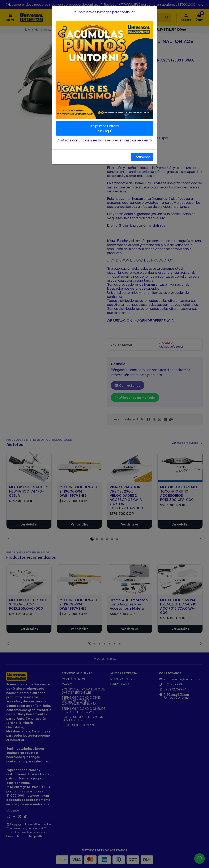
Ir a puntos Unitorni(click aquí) (105, 128)
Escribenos (142, 157)
